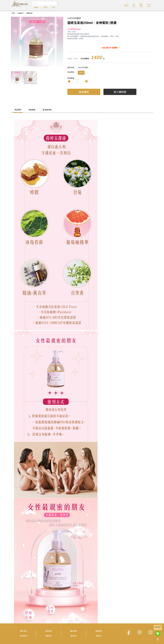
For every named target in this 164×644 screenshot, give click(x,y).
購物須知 (74, 631)
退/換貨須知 (47, 110)
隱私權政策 (23, 636)
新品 (54, 7)
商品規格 (32, 110)
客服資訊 (99, 631)
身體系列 (21, 13)
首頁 (13, 13)
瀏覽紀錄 (158, 627)
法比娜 (45, 7)
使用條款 (49, 631)
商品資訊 (18, 110)
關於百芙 (23, 631)
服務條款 (49, 636)
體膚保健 (29, 13)
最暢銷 (36, 7)
